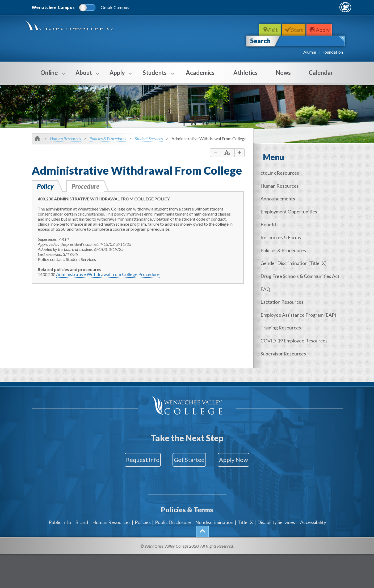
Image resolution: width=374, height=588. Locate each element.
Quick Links (329, 7)
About (84, 76)
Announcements (281, 196)
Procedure (88, 186)
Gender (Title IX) (297, 256)
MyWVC (285, 7)
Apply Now (248, 446)
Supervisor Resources (287, 340)
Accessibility (313, 498)
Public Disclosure (173, 498)
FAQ (269, 280)
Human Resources (65, 138)
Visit (269, 30)
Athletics (245, 73)
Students (155, 76)
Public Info (60, 498)
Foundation (333, 52)
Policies (143, 498)
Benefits (273, 220)
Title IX (245, 498)
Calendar (321, 73)
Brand (82, 498)
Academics (200, 73)
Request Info (128, 446)
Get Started (189, 446)
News (283, 73)
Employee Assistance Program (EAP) (302, 304)
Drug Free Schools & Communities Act (304, 268)
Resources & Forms (284, 232)
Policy (46, 186)
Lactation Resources (286, 292)
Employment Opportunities (293, 208)
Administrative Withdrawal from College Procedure (103, 274)
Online (49, 76)
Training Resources (284, 316)
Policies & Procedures (108, 138)
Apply (328, 30)
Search (260, 41)
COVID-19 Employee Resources (298, 328)
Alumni (310, 52)
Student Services (149, 138)
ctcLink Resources (283, 173)
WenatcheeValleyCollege (83, 36)
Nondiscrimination (214, 498)
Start (298, 30)
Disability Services (276, 498)
